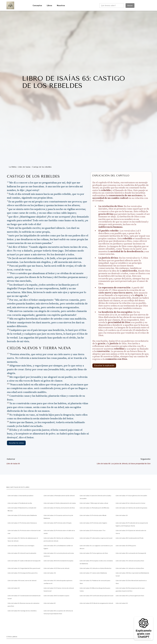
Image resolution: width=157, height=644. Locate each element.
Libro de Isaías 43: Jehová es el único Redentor (96, 568)
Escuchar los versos (16, 443)
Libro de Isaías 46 (50, 573)
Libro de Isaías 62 (50, 603)
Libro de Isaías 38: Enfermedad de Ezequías (59, 561)
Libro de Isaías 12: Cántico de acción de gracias (131, 508)
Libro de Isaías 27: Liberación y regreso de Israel (96, 538)
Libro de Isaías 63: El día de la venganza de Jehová (96, 603)
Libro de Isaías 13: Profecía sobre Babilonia (22, 515)
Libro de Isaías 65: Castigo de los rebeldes (22, 611)
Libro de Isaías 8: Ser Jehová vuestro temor (131, 503)
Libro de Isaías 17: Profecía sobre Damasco (22, 523)
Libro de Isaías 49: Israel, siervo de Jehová (22, 581)
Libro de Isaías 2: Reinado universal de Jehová (59, 496)
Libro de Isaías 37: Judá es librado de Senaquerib (24, 561)
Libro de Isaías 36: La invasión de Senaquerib (131, 553)
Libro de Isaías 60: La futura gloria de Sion (130, 596)
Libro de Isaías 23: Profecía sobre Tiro (93, 531)
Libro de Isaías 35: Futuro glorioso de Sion (94, 553)
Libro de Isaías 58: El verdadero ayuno (56, 596)
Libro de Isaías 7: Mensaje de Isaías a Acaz (94, 503)
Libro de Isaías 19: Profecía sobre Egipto (93, 523)
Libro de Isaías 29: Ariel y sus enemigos (21, 546)
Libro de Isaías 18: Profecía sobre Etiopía (58, 523)
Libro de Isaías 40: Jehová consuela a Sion (130, 561)
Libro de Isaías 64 (122, 603)
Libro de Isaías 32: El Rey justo (126, 546)
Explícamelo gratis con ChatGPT (144, 634)
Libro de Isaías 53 (14, 588)
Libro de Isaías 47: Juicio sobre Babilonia (93, 573)
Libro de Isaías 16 (122, 515)
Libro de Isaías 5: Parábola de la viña (20, 503)
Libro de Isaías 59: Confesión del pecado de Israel (97, 596)
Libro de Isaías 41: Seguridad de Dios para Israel (24, 568)
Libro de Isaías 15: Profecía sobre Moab (93, 515)
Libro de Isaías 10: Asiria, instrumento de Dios (59, 508)
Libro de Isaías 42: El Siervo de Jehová (56, 568)
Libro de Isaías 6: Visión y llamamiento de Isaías (60, 503)
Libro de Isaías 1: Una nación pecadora (20, 496)
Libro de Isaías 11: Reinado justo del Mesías (94, 508)
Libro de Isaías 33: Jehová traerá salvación (22, 553)
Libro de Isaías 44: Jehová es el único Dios (130, 568)
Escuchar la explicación (104, 365)
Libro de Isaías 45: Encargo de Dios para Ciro (23, 573)
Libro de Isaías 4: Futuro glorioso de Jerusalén (131, 496)
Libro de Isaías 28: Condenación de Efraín (130, 538)
